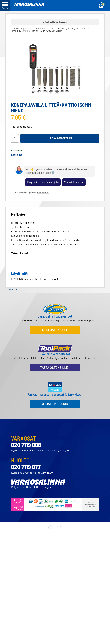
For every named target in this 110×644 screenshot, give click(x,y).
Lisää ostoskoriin (61, 138)
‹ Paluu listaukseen (55, 22)
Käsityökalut (43, 29)
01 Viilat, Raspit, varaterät (72, 29)
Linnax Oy (11, 289)
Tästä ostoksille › (55, 330)
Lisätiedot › (17, 155)
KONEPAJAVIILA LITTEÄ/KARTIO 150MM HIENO (37, 32)
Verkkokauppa (20, 29)
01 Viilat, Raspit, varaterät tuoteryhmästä (35, 279)
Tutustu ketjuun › (55, 404)
